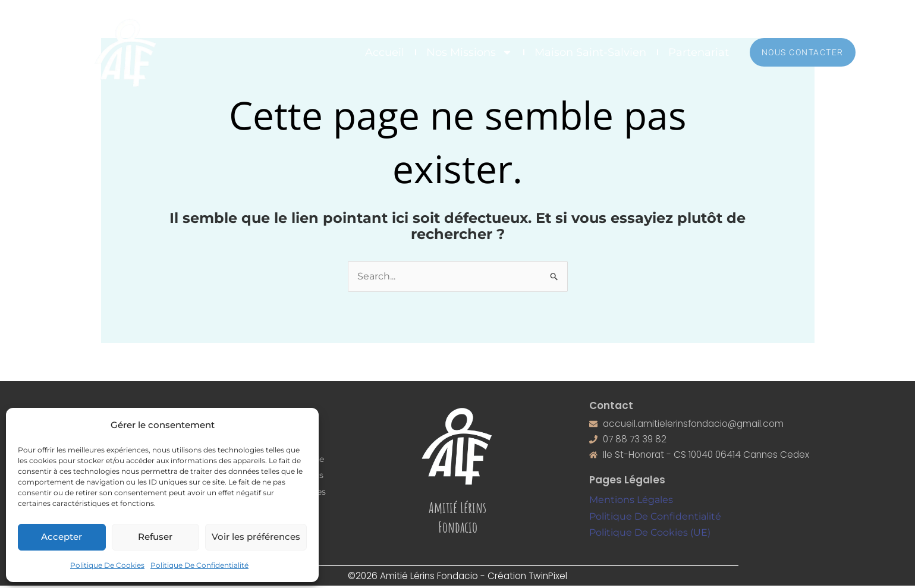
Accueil (385, 52)
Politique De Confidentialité (199, 565)
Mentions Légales (631, 502)
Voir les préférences (256, 537)
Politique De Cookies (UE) (650, 535)
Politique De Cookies (107, 565)
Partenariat (699, 52)
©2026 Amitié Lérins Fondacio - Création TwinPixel (457, 578)
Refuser (155, 537)
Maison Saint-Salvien (590, 52)
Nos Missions (469, 52)
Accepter (62, 537)
